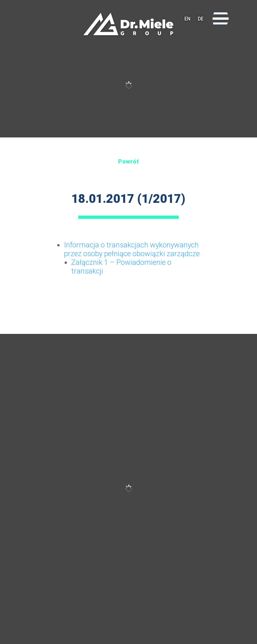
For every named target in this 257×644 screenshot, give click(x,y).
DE (201, 19)
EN (187, 19)
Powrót (128, 161)
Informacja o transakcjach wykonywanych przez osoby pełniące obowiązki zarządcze (132, 249)
